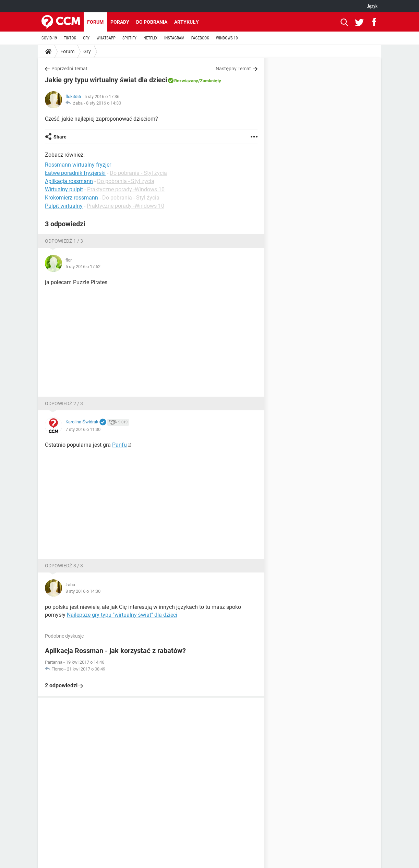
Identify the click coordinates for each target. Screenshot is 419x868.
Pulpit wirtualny (64, 206)
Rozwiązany (186, 81)
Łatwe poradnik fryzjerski (75, 173)
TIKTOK (70, 38)
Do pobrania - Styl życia (138, 173)
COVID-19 (49, 38)
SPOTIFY (129, 38)
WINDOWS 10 (227, 38)
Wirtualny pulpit (64, 189)
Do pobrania (152, 22)
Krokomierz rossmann (71, 198)
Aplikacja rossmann (69, 181)
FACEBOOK (200, 38)
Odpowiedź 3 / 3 (64, 566)
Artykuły (187, 22)
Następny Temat (233, 69)
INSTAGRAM (174, 38)
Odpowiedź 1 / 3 (64, 241)
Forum (95, 22)
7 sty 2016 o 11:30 (83, 429)
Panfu (119, 445)
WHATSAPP (106, 38)
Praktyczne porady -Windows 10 (126, 189)
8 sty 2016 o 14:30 (104, 103)
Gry (87, 51)
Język (372, 6)
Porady (120, 22)
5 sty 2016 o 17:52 (83, 267)
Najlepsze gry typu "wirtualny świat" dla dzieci (122, 615)
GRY (86, 38)
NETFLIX (150, 38)
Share (60, 137)
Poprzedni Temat (69, 69)
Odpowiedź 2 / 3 (64, 403)
